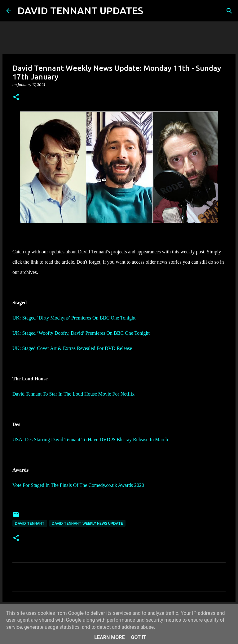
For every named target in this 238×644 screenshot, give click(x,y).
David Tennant (30, 523)
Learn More (109, 637)
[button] (16, 97)
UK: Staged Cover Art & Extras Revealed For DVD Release (72, 348)
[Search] (152, 11)
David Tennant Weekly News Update (87, 523)
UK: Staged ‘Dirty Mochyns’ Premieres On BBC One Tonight (74, 318)
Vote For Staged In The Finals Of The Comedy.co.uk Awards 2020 (78, 485)
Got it (138, 637)
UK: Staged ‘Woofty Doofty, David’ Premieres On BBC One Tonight (81, 333)
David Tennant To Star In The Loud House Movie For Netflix (73, 394)
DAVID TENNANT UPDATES (80, 11)
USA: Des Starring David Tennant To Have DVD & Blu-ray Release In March (90, 440)
